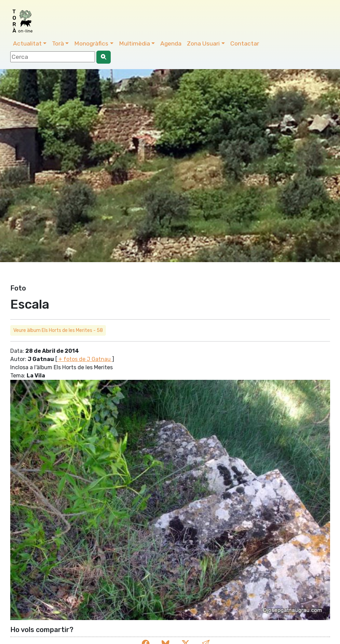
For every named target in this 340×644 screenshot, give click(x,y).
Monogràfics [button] (91, 43)
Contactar (245, 43)
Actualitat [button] (27, 43)
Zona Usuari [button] (203, 43)
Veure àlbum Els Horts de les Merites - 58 (58, 330)
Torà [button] (58, 43)
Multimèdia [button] (134, 43)
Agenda (171, 43)
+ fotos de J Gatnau (85, 359)
